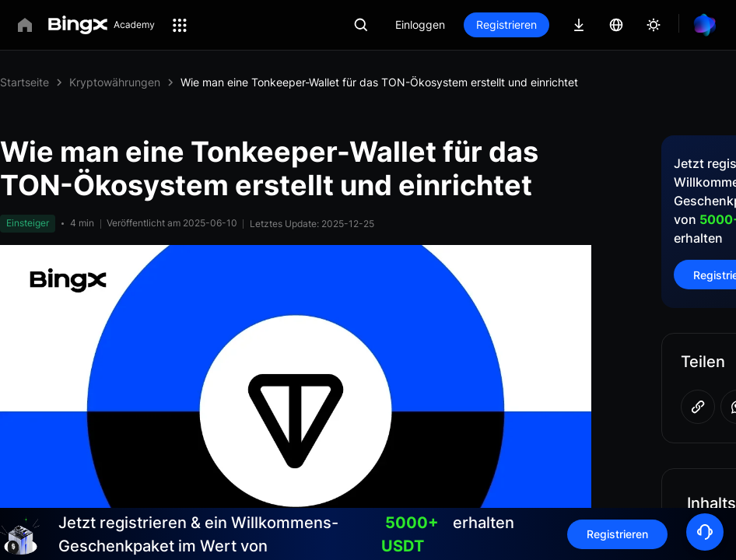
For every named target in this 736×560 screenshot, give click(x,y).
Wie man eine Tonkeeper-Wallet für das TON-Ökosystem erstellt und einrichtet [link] (379, 82)
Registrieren (506, 24)
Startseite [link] (25, 82)
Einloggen (420, 24)
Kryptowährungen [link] (115, 82)
